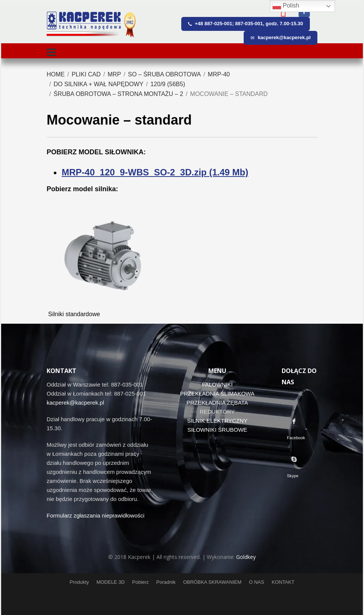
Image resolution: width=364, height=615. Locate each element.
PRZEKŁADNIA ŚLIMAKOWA (217, 394)
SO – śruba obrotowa (164, 74)
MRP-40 (219, 74)
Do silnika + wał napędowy (98, 84)
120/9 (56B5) (168, 84)
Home (56, 74)
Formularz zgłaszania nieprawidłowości (96, 515)
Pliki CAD (86, 74)
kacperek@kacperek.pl (75, 403)
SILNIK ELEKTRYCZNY (217, 421)
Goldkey (246, 557)
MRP (114, 74)
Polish (286, 6)
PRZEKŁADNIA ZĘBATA (217, 403)
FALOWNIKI (217, 384)
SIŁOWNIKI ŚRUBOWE (217, 430)
